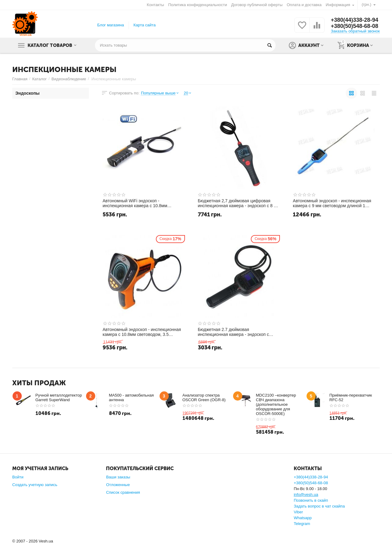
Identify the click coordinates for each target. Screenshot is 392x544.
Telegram (302, 524)
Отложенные (118, 485)
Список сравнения (123, 492)
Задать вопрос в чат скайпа (319, 506)
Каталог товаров (50, 45)
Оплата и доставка (304, 5)
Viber (298, 512)
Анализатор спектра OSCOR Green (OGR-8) (204, 398)
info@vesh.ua (306, 495)
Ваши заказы (118, 477)
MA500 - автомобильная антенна (131, 398)
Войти (18, 477)
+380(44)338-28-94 (354, 20)
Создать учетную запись (35, 485)
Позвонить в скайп (311, 500)
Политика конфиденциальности (198, 5)
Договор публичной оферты (257, 5)
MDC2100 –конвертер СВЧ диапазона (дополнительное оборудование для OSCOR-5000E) (276, 404)
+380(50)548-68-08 (354, 26)
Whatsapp (303, 518)
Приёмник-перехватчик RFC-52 (351, 398)
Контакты (155, 5)
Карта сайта (145, 25)
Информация (338, 5)
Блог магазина (111, 25)
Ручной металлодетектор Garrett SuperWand (59, 398)
